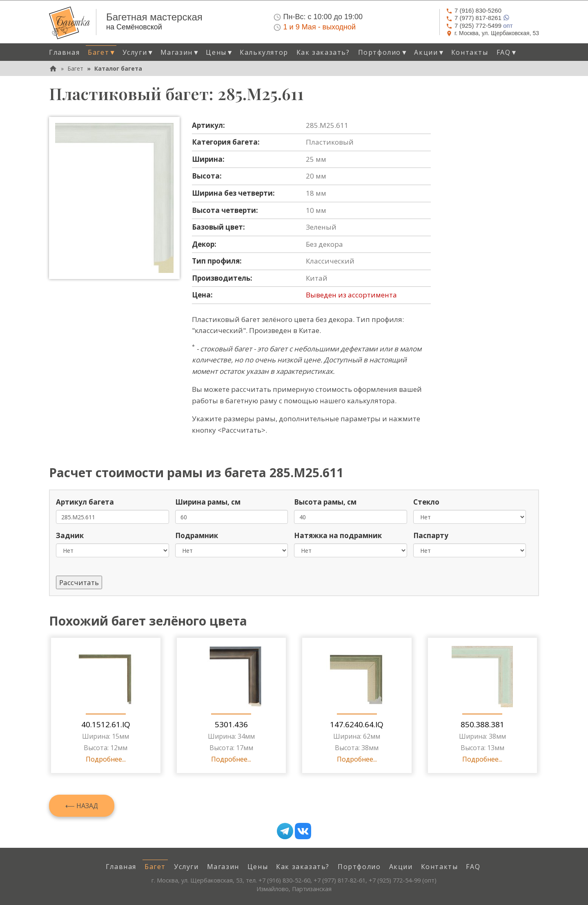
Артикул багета (85, 502)
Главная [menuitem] (64, 52)
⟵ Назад (82, 806)
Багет (75, 68)
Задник (70, 535)
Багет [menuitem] (155, 867)
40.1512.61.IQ (106, 724)
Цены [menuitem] (258, 867)
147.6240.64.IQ (357, 724)
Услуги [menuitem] (186, 867)
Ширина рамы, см (208, 502)
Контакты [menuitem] (470, 52)
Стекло (426, 502)
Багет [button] (102, 52)
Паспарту (431, 535)
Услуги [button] (138, 52)
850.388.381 (482, 724)
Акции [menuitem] (401, 867)
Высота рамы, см (325, 502)
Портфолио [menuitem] (359, 867)
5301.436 (231, 724)
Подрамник (197, 535)
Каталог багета (118, 68)
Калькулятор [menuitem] (264, 52)
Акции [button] (429, 52)
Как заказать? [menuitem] (323, 52)
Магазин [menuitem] (223, 867)
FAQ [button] (507, 52)
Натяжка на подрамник (338, 535)
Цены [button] (220, 52)
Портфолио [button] (383, 52)
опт (479, 26)
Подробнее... (106, 759)
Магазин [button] (180, 52)
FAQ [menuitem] (473, 867)
